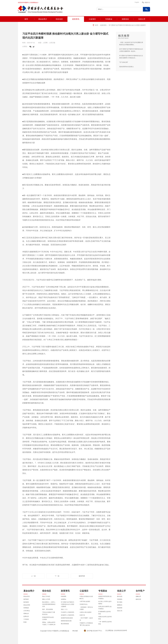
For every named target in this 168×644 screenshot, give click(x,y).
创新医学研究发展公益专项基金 (105, 597)
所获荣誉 (120, 608)
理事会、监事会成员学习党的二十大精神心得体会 (49, 625)
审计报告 (120, 602)
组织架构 (26, 602)
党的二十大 (64, 609)
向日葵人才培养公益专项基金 (105, 603)
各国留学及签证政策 (67, 618)
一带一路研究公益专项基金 (105, 623)
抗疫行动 (82, 615)
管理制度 (26, 608)
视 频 (25, 622)
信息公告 (120, 611)
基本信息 (120, 596)
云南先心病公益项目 (86, 612)
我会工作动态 (46, 596)
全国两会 (64, 599)
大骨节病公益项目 (85, 601)
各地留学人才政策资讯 (67, 615)
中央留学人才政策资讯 (67, 612)
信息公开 (142, 19)
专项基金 (109, 19)
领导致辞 (26, 599)
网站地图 (75, 631)
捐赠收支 (120, 605)
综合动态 (59, 19)
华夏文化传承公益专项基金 (105, 618)
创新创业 (125, 19)
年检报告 (120, 599)
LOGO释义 (27, 611)
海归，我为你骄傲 (47, 609)
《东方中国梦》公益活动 (86, 619)
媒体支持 (138, 599)
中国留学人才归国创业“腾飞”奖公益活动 (86, 624)
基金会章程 (27, 605)
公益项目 (92, 19)
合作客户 (140, 591)
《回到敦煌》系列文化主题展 (86, 608)
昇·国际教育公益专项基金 (104, 613)
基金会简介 (43, 19)
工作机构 (26, 619)
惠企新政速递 (65, 624)
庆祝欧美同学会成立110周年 (48, 618)
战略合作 (138, 596)
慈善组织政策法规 (66, 621)
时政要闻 (64, 596)
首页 (26, 19)
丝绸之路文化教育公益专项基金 (105, 608)
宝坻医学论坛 (84, 604)
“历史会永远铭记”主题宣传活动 (49, 613)
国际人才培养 (46, 599)
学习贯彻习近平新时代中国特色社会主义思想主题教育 (127, 25)
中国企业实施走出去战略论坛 (86, 597)
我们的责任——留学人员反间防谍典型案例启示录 (49, 604)
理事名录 (26, 614)
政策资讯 (76, 19)
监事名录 (26, 616)
